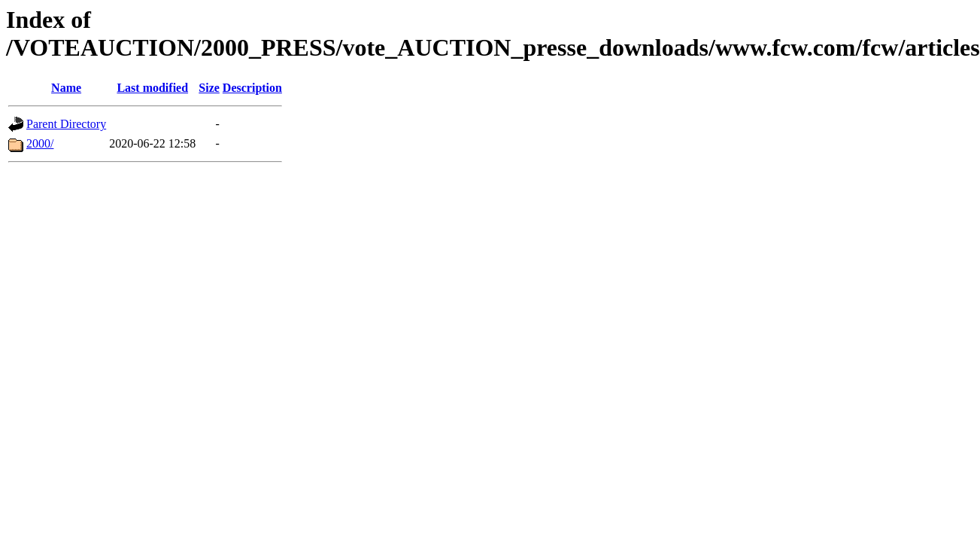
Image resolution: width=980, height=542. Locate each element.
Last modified (152, 88)
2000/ (40, 143)
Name (66, 88)
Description (252, 88)
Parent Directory (66, 124)
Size (209, 88)
